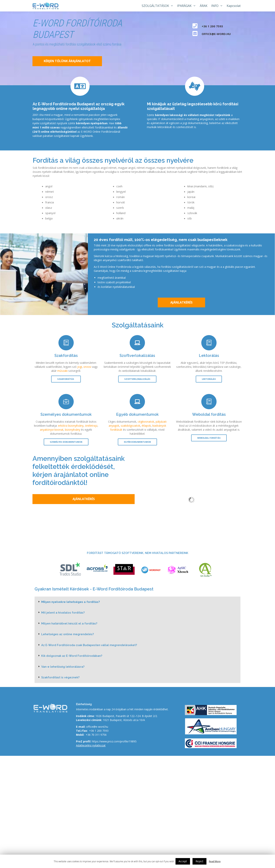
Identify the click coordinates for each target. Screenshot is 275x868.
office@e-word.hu (97, 727)
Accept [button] (183, 861)
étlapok (146, 426)
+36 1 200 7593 (99, 731)
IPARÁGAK (187, 6)
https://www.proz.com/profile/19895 (114, 741)
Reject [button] (199, 861)
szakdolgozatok (130, 426)
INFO (218, 6)
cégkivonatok (146, 422)
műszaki (62, 371)
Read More (215, 861)
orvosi (87, 367)
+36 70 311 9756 (96, 735)
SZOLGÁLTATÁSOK (159, 6)
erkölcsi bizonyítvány (71, 426)
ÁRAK (204, 6)
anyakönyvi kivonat (52, 430)
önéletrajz (91, 426)
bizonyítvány (73, 430)
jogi (80, 367)
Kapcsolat (234, 6)
